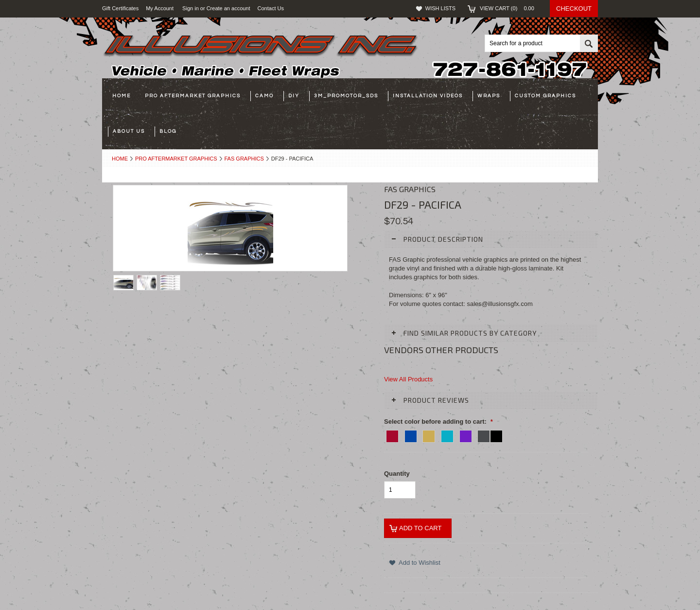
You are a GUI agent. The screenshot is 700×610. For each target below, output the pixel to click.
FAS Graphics (244, 159)
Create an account (228, 8)
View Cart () (510, 8)
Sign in (191, 8)
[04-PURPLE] (466, 435)
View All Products (408, 379)
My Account (160, 8)
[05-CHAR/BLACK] (490, 435)
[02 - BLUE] (411, 435)
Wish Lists (440, 8)
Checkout (574, 9)
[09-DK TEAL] (447, 435)
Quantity (397, 474)
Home (120, 159)
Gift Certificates (120, 8)
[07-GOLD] (429, 435)
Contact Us (272, 8)
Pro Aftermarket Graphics (176, 159)
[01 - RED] (392, 435)
